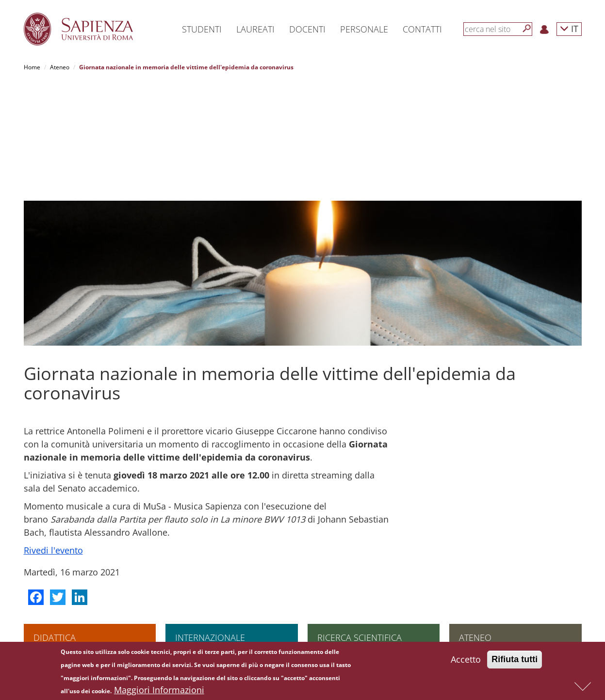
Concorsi (471, 611)
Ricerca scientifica (360, 523)
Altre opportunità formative (70, 611)
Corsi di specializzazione (66, 564)
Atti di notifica (477, 626)
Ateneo (60, 67)
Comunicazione (480, 587)
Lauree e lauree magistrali (69, 533)
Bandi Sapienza (338, 580)
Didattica (55, 523)
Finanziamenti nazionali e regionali (364, 572)
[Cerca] (527, 29)
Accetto (466, 660)
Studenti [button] (202, 29)
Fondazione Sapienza (488, 595)
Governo (471, 556)
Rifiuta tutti (515, 660)
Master (43, 580)
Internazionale (210, 523)
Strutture (471, 549)
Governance (334, 603)
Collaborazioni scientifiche (353, 541)
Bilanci (468, 618)
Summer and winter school (70, 603)
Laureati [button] (255, 29)
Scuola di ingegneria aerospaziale (79, 572)
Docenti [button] (307, 29)
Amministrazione (482, 564)
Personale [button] (364, 29)
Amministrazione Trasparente (499, 572)
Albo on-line (475, 634)
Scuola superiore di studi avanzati (79, 541)
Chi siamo (472, 533)
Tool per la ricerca (342, 587)
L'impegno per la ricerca (350, 533)
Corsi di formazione (60, 595)
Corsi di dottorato (57, 556)
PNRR (325, 556)
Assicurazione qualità (488, 541)
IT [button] (569, 28)
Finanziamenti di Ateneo (208, 541)
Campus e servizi (482, 580)
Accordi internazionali (204, 556)
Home (32, 67)
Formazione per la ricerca (352, 595)
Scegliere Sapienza (201, 549)
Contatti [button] (422, 29)
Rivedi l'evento (53, 436)
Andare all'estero (198, 533)
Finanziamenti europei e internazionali (369, 564)
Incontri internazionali (204, 564)
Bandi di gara (477, 603)
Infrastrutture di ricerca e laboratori (365, 549)
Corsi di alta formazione (66, 587)
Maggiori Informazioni (159, 691)
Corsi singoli (50, 549)
